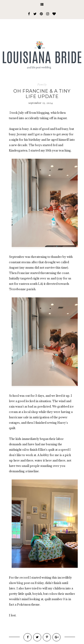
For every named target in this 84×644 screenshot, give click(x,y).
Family (42, 85)
